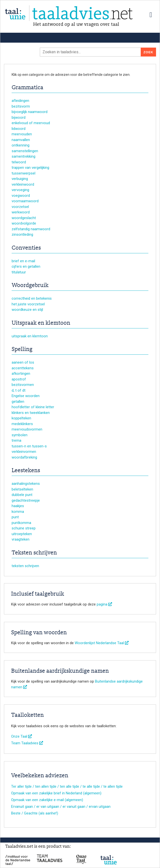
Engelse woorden (26, 396)
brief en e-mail (23, 261)
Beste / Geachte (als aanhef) (35, 813)
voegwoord (21, 196)
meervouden (22, 134)
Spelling (22, 349)
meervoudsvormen (27, 429)
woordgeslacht (24, 218)
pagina (104, 604)
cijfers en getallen (26, 266)
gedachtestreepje (26, 500)
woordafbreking (24, 457)
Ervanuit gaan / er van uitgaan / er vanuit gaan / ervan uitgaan (61, 807)
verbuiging (20, 179)
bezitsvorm (21, 106)
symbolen (20, 435)
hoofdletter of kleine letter (33, 407)
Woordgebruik (30, 286)
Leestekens (26, 471)
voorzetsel (20, 207)
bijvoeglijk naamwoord (30, 112)
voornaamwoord (25, 201)
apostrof (19, 379)
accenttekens (23, 368)
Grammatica (27, 88)
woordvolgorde (24, 223)
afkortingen (21, 374)
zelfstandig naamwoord (31, 229)
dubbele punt (22, 495)
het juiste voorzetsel (28, 304)
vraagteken (21, 539)
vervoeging (20, 190)
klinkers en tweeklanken (31, 413)
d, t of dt (19, 390)
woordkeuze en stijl (27, 310)
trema (16, 440)
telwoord (19, 162)
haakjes (18, 506)
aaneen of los (23, 362)
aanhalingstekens (26, 484)
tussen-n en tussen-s (29, 446)
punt (15, 517)
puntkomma (21, 523)
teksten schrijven (25, 566)
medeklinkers (22, 424)
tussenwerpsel (23, 173)
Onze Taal (22, 736)
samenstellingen (25, 151)
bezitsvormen (23, 385)
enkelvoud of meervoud (31, 123)
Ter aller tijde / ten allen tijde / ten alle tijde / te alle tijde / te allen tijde (67, 786)
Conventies (26, 248)
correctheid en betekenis (32, 298)
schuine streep (24, 528)
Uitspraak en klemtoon (41, 323)
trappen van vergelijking (30, 168)
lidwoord (19, 129)
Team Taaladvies (27, 743)
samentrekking (23, 156)
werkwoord (21, 212)
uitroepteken (22, 534)
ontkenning (21, 145)
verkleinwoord (23, 184)
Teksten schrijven (34, 553)
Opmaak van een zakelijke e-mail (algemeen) (47, 800)
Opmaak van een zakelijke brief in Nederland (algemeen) (56, 793)
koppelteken (21, 418)
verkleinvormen (24, 452)
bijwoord (19, 117)
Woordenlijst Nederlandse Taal (102, 643)
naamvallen (21, 140)
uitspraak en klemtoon (30, 336)
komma (18, 512)
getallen (18, 402)
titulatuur (19, 272)
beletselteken (22, 489)
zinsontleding (22, 234)
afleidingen (20, 101)
